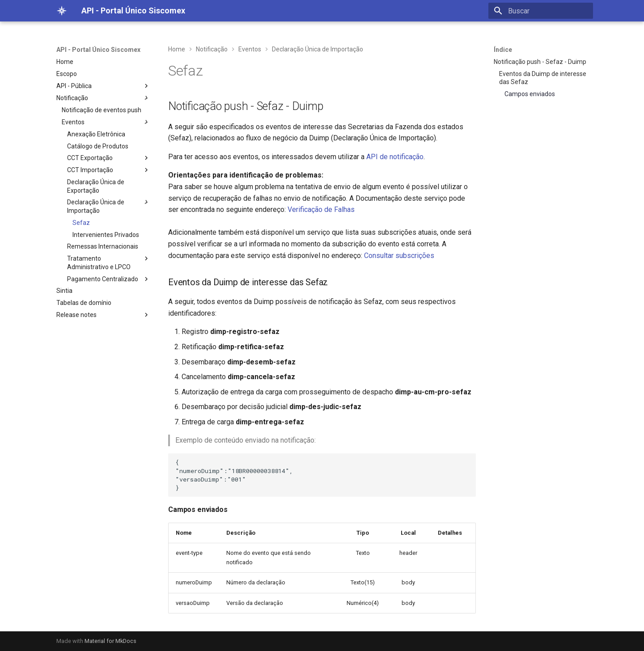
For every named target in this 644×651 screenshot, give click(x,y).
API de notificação (395, 157)
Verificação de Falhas (321, 209)
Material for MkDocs (110, 641)
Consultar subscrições (399, 256)
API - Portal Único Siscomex (98, 50)
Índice (503, 50)
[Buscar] (541, 11)
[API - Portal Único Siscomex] (62, 11)
